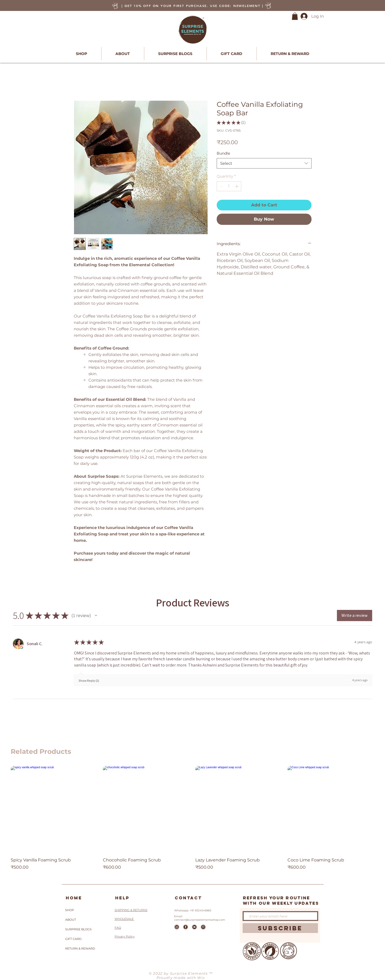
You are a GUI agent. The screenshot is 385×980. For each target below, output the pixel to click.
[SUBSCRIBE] (280, 928)
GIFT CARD (73, 939)
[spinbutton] (229, 186)
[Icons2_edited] (177, 927)
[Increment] (237, 186)
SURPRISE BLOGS (78, 929)
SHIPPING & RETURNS (131, 910)
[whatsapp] (203, 927)
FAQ (118, 928)
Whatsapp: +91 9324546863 (193, 910)
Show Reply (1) (89, 681)
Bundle (223, 153)
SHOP (70, 910)
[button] (295, 16)
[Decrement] (221, 186)
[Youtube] (194, 927)
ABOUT (71, 920)
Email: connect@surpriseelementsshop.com (200, 918)
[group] (192, 821)
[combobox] (264, 163)
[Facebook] (186, 927)
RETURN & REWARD (80, 948)
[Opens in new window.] (22, 647)
